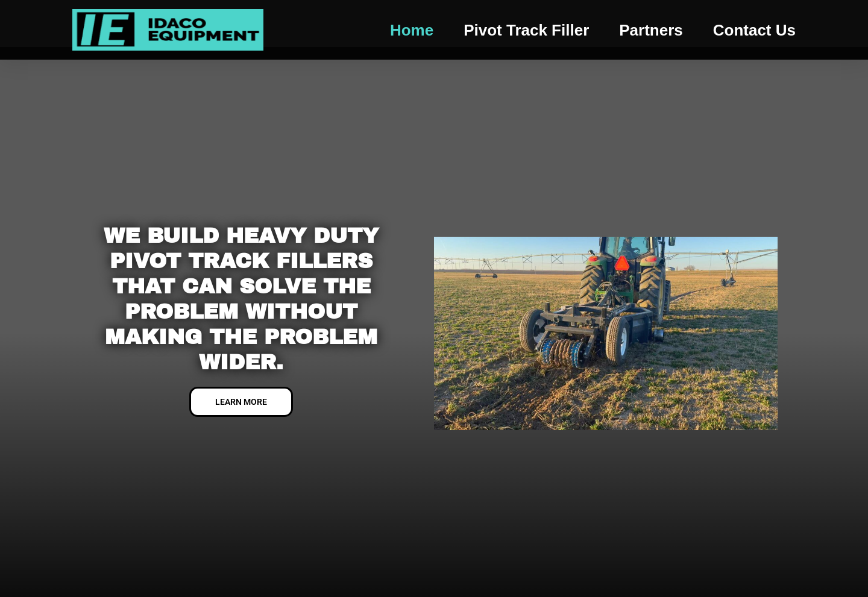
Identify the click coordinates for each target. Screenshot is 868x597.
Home (412, 30)
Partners (651, 30)
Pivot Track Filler (526, 30)
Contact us (754, 30)
